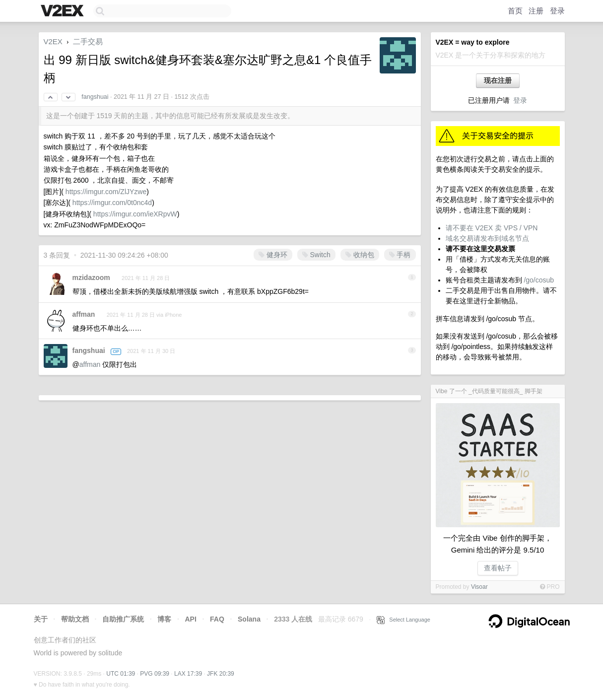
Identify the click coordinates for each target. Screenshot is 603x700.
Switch (316, 255)
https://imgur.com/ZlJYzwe (106, 192)
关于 (41, 619)
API (190, 619)
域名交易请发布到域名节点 (487, 238)
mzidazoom (91, 278)
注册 (536, 11)
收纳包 (360, 255)
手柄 (400, 255)
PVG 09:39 (155, 674)
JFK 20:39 (221, 674)
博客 (164, 619)
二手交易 (88, 41)
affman (84, 314)
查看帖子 (498, 568)
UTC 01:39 (121, 674)
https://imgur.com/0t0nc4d (112, 203)
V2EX (53, 41)
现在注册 (498, 80)
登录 (557, 11)
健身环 (273, 255)
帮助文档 (75, 619)
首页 (515, 11)
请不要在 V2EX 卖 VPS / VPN (492, 228)
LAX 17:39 (188, 674)
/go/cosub (539, 280)
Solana (249, 619)
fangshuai (95, 97)
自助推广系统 (123, 619)
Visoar (479, 587)
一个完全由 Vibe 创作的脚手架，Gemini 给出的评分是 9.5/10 (497, 544)
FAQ (217, 619)
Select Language (403, 620)
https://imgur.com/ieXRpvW (135, 214)
